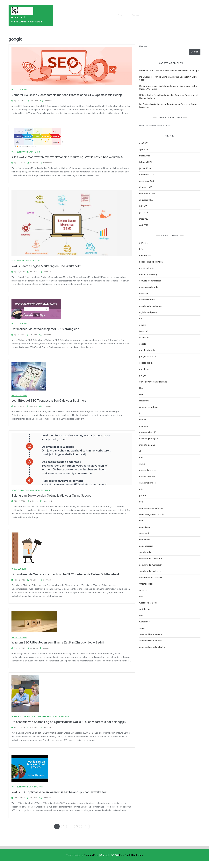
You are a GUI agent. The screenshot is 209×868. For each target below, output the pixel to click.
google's (144, 375)
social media (145, 552)
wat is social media (148, 603)
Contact (136, 15)
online (142, 464)
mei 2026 (144, 143)
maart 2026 (145, 156)
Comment (48, 101)
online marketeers (148, 483)
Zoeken (143, 46)
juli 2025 (143, 206)
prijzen (142, 495)
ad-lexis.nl (18, 17)
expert (142, 325)
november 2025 (147, 181)
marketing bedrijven (149, 439)
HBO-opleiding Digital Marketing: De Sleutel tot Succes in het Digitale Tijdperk (169, 97)
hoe (141, 394)
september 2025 (147, 194)
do (141, 319)
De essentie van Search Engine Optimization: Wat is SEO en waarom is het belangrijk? (69, 727)
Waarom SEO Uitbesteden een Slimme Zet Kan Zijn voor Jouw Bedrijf (58, 647)
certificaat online (147, 268)
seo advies (144, 527)
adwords (143, 243)
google (15, 493)
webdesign (145, 609)
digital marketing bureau (151, 306)
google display (146, 363)
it (140, 413)
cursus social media (149, 287)
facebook (144, 331)
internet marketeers (149, 407)
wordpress (144, 622)
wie (141, 615)
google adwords (147, 350)
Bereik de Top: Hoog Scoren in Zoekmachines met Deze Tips (169, 71)
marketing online (147, 445)
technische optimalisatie (151, 577)
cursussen (144, 293)
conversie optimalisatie (150, 281)
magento (144, 426)
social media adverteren (151, 559)
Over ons (123, 15)
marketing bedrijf (147, 432)
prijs (141, 489)
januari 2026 (145, 168)
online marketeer (147, 476)
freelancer (144, 338)
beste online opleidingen (151, 262)
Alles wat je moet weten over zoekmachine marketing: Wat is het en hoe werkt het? (67, 158)
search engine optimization (50, 722)
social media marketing (150, 571)
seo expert (144, 540)
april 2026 (144, 149)
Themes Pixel (91, 862)
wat (14, 152)
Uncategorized (19, 90)
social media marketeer (151, 565)
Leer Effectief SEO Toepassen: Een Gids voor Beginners (49, 403)
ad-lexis (34, 101)
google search (28, 722)
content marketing (148, 274)
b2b (141, 249)
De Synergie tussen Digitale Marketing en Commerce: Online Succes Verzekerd (168, 87)
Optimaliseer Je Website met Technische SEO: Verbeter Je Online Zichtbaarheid (65, 578)
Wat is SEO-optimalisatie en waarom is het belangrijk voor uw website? (59, 798)
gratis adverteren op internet (153, 382)
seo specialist (146, 546)
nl (140, 451)
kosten (143, 420)
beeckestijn (145, 255)
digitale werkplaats (148, 312)
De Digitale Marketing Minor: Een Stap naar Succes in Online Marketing (168, 106)
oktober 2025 (146, 187)
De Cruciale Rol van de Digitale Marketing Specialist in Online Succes (168, 78)
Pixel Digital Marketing (131, 862)
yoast (142, 628)
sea (141, 502)
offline (142, 458)
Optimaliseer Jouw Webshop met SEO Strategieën (45, 331)
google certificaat (148, 356)
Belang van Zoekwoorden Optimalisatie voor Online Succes (51, 499)
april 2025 (144, 225)
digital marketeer (147, 300)
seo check (144, 533)
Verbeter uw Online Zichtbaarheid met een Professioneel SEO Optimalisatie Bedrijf (67, 95)
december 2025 (147, 175)
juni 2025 (144, 213)
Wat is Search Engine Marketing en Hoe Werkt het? (46, 267)
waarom (143, 590)
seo (22, 493)
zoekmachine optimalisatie (38, 493)
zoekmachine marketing (29, 152)
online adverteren (148, 470)
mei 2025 (144, 219)
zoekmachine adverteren (151, 634)
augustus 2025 (146, 200)
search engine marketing (24, 262)
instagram (144, 401)
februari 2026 (146, 162)
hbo (141, 388)
